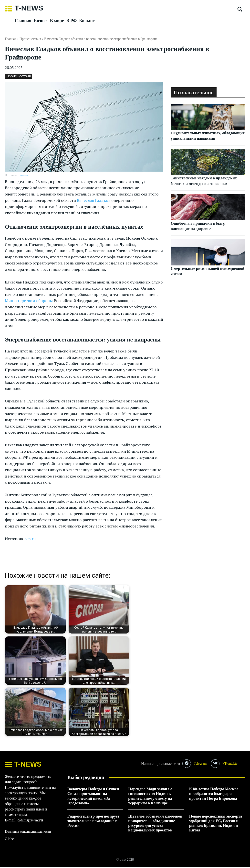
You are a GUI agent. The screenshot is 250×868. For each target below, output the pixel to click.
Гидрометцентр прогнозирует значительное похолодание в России (93, 822)
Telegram (202, 764)
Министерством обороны (29, 301)
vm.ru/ (24, 175)
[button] (240, 9)
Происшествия (30, 39)
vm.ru (31, 539)
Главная (11, 39)
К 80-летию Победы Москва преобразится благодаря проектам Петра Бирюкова (214, 795)
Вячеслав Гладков (94, 200)
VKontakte (232, 764)
